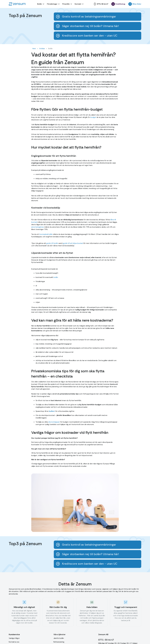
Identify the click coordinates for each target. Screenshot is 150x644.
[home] (17, 4)
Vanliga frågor (14, 638)
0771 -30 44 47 (106, 640)
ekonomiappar (54, 422)
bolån (56, 277)
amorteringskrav (38, 227)
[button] (41, 4)
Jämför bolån (59, 638)
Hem (34, 49)
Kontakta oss (14, 642)
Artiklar (42, 49)
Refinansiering (59, 642)
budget (93, 117)
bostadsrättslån (46, 234)
